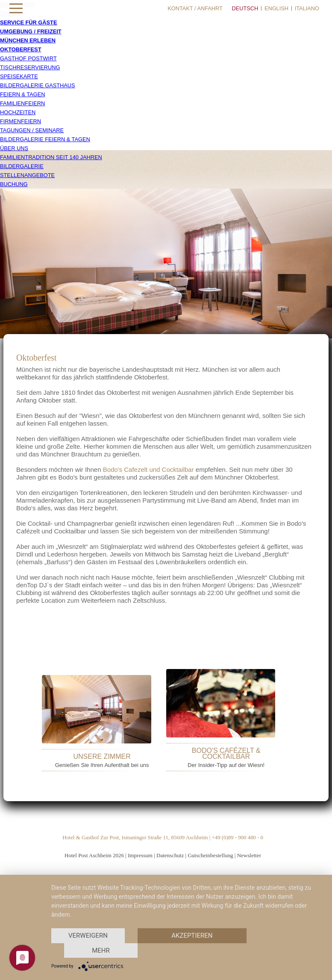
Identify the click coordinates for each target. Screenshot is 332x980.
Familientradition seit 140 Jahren (51, 157)
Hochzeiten (18, 112)
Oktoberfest (21, 49)
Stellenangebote (27, 175)
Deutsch (245, 8)
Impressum (140, 855)
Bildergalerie (22, 166)
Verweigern (88, 936)
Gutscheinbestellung (210, 855)
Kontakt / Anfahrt (195, 8)
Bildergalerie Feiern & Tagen (45, 139)
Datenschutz (170, 855)
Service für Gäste (28, 22)
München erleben (28, 40)
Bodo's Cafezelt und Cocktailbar (148, 469)
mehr (101, 950)
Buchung (14, 184)
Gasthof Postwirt (28, 58)
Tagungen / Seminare (32, 130)
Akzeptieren (192, 936)
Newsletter (249, 855)
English (276, 8)
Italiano (307, 8)
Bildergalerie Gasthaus (38, 85)
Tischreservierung (30, 67)
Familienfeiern (22, 103)
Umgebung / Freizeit (31, 31)
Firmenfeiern (21, 121)
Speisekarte (19, 76)
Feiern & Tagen (22, 94)
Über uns (14, 148)
